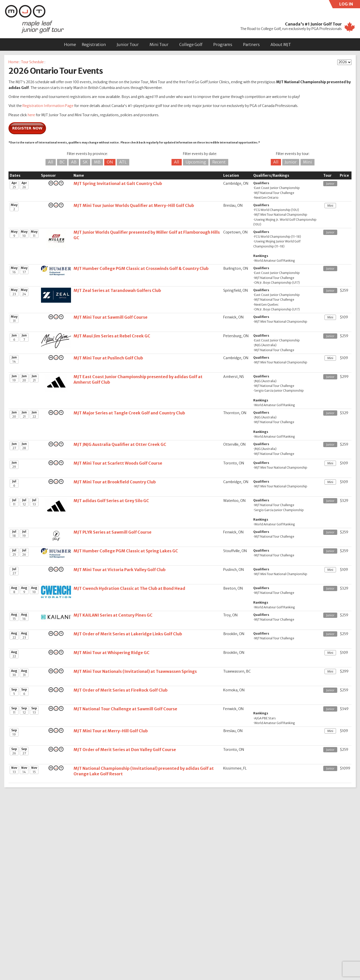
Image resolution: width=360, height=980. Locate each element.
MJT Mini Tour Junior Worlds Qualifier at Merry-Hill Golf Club (134, 205)
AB (74, 162)
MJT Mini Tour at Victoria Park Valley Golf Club (119, 570)
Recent (219, 162)
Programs (223, 44)
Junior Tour (128, 44)
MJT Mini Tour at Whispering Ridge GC (111, 653)
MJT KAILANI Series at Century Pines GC (113, 615)
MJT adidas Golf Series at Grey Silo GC (111, 501)
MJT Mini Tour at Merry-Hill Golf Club (111, 731)
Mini (307, 162)
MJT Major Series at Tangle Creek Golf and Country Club (129, 413)
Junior (291, 162)
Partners (251, 44)
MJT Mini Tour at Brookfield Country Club (115, 482)
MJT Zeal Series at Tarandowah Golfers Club (117, 290)
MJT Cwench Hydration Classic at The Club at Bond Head (129, 588)
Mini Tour (159, 44)
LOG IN (350, 5)
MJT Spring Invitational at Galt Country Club (118, 183)
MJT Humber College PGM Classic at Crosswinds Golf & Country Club (141, 268)
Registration (94, 44)
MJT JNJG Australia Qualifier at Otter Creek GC (120, 444)
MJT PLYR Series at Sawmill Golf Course (112, 532)
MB (97, 162)
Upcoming (196, 162)
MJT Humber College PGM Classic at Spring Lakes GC (126, 551)
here (31, 115)
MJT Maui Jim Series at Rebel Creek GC (112, 336)
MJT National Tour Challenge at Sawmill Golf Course (125, 709)
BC (62, 162)
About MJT (281, 44)
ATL (123, 162)
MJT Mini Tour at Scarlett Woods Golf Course (118, 463)
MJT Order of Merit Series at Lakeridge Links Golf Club (128, 634)
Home (70, 44)
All (51, 162)
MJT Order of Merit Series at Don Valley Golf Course (125, 750)
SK (85, 162)
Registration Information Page (48, 106)
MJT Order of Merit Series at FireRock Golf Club (120, 690)
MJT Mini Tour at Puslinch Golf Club (108, 358)
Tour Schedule (32, 62)
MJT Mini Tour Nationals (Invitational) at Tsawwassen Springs (135, 671)
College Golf (191, 44)
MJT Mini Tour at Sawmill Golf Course (110, 317)
